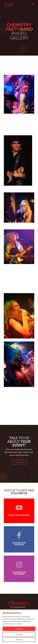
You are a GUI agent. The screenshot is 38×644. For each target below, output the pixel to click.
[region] (19, 627)
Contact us (19, 462)
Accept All (19, 629)
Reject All (19, 640)
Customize (19, 634)
